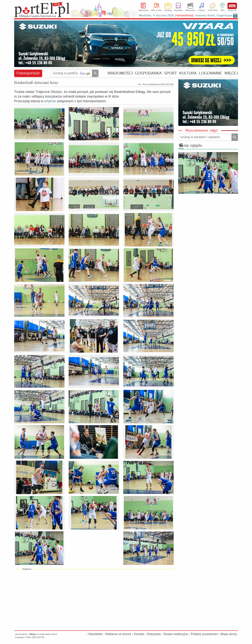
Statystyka (154, 634)
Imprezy (201, 10)
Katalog (168, 10)
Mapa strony (229, 634)
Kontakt (139, 634)
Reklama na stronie (118, 634)
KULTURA (188, 73)
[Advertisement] (94, 600)
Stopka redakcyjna (176, 634)
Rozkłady (178, 10)
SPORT (171, 73)
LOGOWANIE (211, 73)
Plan (222, 10)
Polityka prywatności (204, 634)
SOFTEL (41, 637)
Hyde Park (213, 10)
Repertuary (190, 10)
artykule (50, 101)
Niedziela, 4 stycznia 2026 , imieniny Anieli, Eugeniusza (185, 16)
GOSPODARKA (148, 73)
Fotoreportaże (28, 73)
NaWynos (232, 6)
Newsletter (96, 634)
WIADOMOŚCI (120, 73)
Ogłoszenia (143, 10)
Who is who (156, 10)
